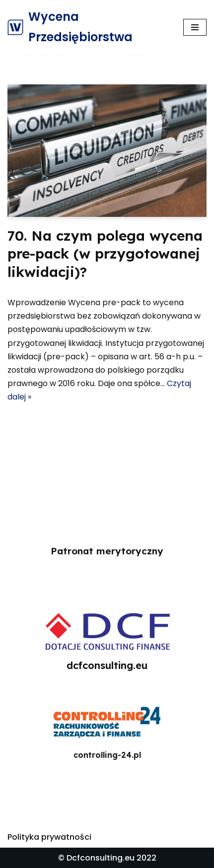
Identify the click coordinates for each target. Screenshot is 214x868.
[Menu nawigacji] (195, 27)
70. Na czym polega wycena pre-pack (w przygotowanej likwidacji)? (105, 254)
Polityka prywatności (49, 837)
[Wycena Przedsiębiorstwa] (88, 27)
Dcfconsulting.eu (101, 858)
